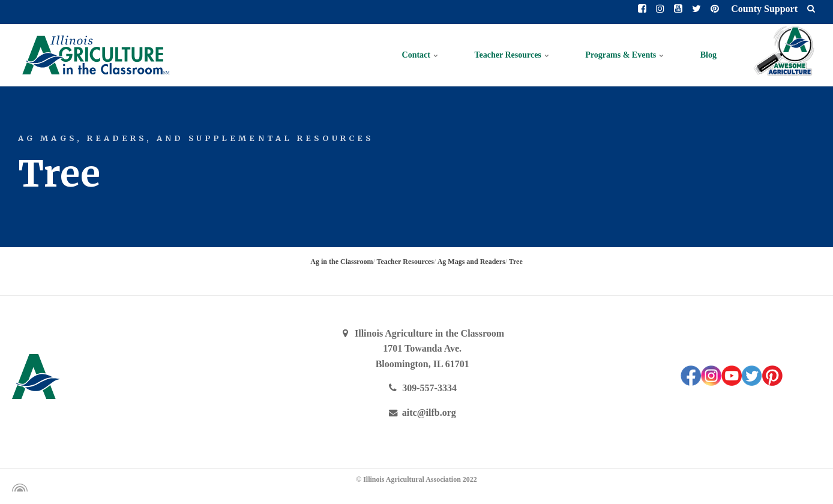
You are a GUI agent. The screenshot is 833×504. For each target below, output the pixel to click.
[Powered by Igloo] (18, 488)
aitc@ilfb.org (423, 412)
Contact (420, 55)
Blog (708, 55)
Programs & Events (624, 55)
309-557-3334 (422, 388)
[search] (811, 9)
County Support (763, 9)
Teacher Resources (512, 55)
